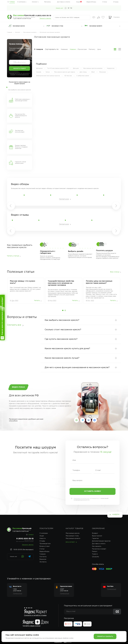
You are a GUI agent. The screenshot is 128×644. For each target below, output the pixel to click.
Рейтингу (92, 49)
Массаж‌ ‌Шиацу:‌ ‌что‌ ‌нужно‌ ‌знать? (22, 282)
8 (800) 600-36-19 (43, 16)
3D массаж (68, 76)
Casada (39, 72)
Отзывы (116, 2)
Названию (64, 49)
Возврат (95, 533)
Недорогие (111, 68)
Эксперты (43, 562)
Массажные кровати (73, 538)
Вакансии (43, 559)
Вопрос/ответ (45, 546)
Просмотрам (82, 49)
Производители (45, 544)
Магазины (47, 2)
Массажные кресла (73, 533)
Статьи (105, 2)
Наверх (116, 515)
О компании (21, 2)
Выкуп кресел (97, 536)
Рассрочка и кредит (99, 549)
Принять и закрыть (105, 637)
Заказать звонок (45, 18)
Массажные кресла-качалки (93, 68)
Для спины (83, 72)
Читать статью (13, 256)
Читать (37, 301)
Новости (43, 538)
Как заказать (97, 546)
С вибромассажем (83, 76)
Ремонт (95, 552)
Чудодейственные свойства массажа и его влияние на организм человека (61, 283)
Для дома (39, 68)
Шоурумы (95, 557)
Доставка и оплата (64, 2)
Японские (103, 72)
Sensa (48, 72)
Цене (99, 49)
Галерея (42, 554)
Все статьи (115, 272)
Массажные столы (72, 536)
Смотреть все (64, 199)
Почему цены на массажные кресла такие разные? (99, 282)
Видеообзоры (91, 2)
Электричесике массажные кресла (48, 76)
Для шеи (76, 68)
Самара (12, 2)
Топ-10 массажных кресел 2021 (58, 68)
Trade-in (95, 554)
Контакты (43, 557)
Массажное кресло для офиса (65, 72)
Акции (78, 2)
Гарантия (95, 538)
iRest (93, 72)
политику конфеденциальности (19, 75)
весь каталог (70, 542)
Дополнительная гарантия (101, 541)
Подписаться (18, 594)
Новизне (73, 49)
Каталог (35, 2)
